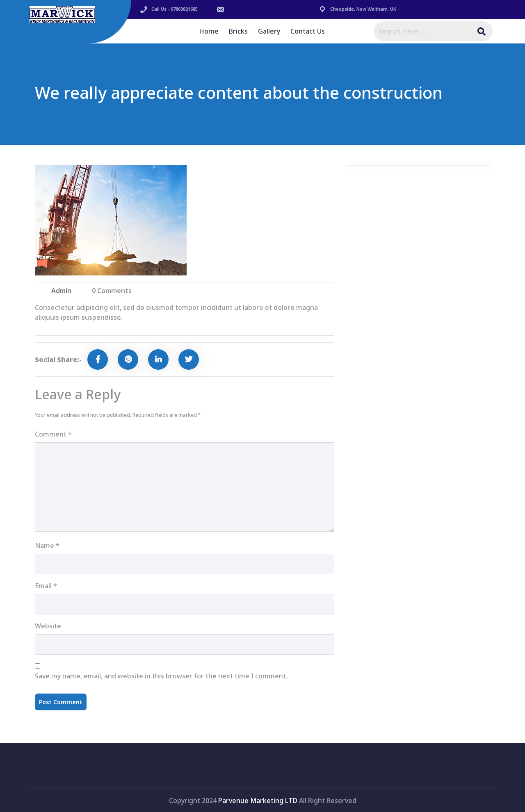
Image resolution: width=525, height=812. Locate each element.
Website (48, 626)
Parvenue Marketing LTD (258, 801)
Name (47, 546)
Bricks (238, 31)
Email (46, 586)
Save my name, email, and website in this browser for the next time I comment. (161, 676)
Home (209, 31)
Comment (53, 434)
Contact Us (308, 31)
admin (61, 291)
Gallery (269, 31)
